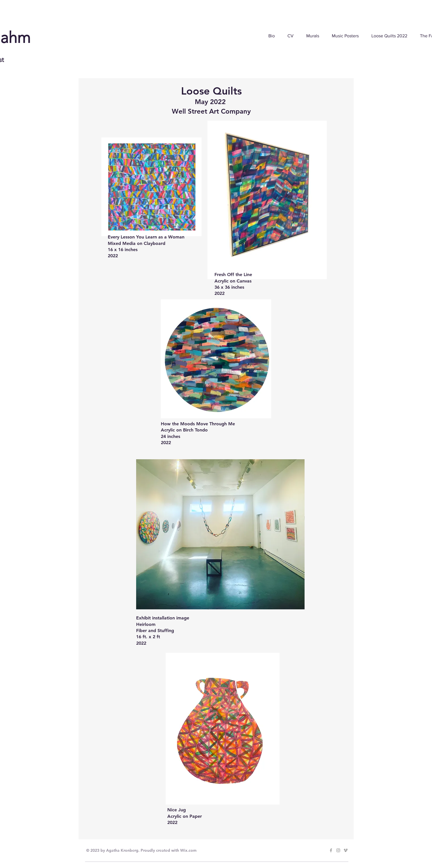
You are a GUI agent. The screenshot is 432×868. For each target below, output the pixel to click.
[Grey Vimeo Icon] (346, 850)
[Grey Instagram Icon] (338, 850)
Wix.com (188, 850)
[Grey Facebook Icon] (331, 850)
